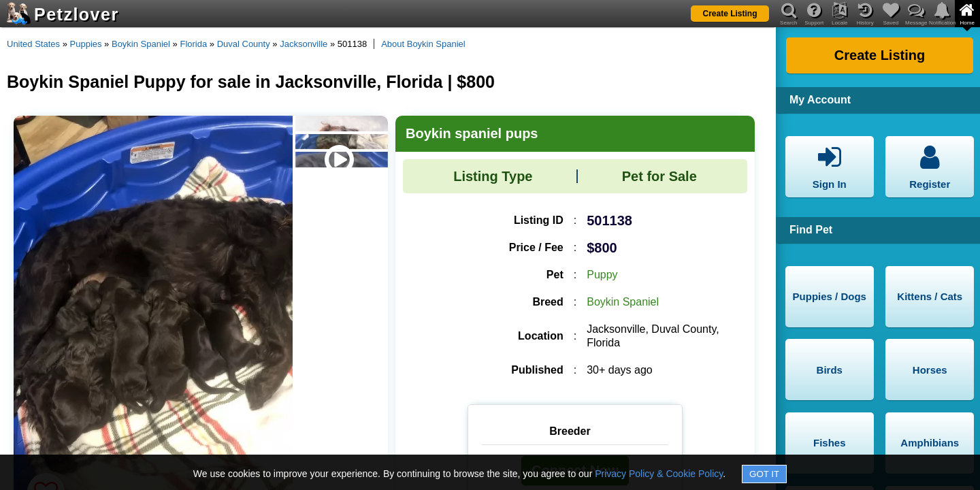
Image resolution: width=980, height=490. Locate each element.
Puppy (602, 275)
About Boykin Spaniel (423, 44)
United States (33, 44)
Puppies (86, 44)
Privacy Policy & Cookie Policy (659, 474)
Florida (193, 44)
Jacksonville (304, 44)
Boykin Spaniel (141, 44)
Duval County (244, 44)
